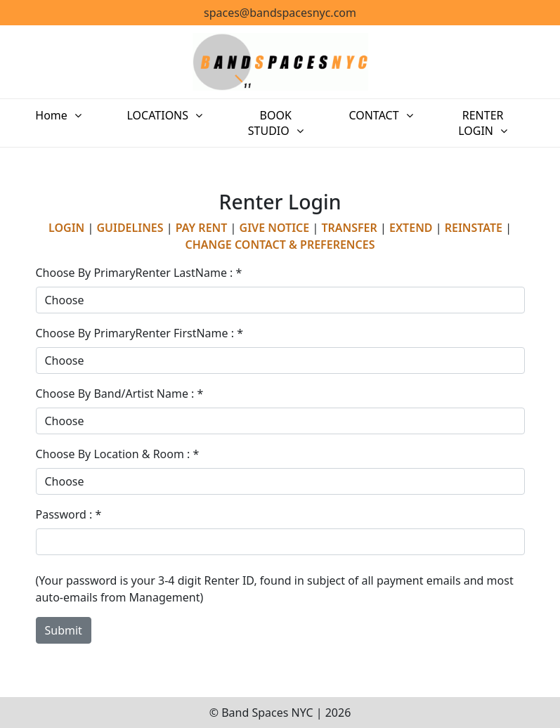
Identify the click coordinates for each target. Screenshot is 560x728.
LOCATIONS (155, 115)
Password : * (69, 514)
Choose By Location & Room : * (118, 454)
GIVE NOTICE (275, 228)
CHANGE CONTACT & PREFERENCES (280, 245)
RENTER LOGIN (467, 123)
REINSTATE (474, 228)
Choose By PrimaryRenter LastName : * (139, 273)
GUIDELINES (130, 228)
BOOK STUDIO (261, 123)
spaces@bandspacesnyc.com (280, 13)
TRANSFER (349, 228)
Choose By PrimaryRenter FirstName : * (140, 333)
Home (66, 115)
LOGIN (66, 228)
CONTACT (361, 115)
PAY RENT (202, 228)
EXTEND (411, 228)
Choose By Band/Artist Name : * (120, 394)
